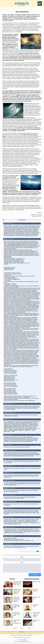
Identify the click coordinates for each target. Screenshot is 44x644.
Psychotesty (31, 637)
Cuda (28, 637)
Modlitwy (2, 635)
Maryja (42, 635)
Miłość (13, 635)
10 (35, 551)
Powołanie (16, 635)
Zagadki (6, 635)
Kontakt (29, 639)
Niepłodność (25, 635)
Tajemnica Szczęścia (14, 637)
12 (40, 551)
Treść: (22, 563)
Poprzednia (15, 629)
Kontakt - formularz (24, 639)
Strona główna (22, 633)
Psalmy (22, 637)
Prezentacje (35, 635)
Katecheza (38, 635)
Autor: (22, 557)
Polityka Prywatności (17, 639)
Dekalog (19, 637)
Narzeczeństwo (30, 635)
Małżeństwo (21, 635)
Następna (29, 629)
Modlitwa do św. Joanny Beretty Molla (17, 608)
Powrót (22, 629)
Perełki (25, 637)
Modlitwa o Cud (37, 583)
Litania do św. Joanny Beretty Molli (17, 615)
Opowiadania (10, 635)
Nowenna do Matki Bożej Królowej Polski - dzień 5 (18, 585)
